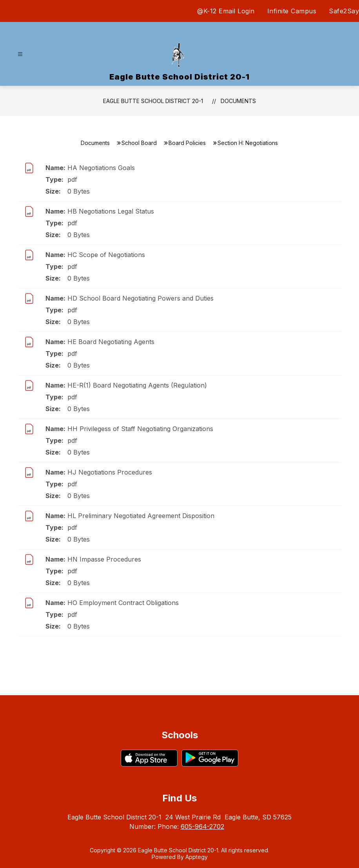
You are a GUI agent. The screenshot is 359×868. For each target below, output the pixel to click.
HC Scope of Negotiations (106, 255)
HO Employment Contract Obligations (123, 603)
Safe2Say (344, 11)
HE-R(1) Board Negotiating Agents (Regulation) (137, 385)
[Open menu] (20, 54)
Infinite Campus (292, 11)
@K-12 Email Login (226, 11)
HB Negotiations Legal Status (111, 211)
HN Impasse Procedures (104, 559)
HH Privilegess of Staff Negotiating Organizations (140, 429)
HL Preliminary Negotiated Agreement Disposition (141, 516)
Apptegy (197, 857)
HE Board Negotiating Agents (111, 342)
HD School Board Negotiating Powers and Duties (141, 298)
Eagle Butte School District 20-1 (153, 101)
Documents (238, 101)
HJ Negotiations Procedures (110, 472)
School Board (139, 143)
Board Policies (187, 143)
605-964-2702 (202, 826)
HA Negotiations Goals (101, 168)
